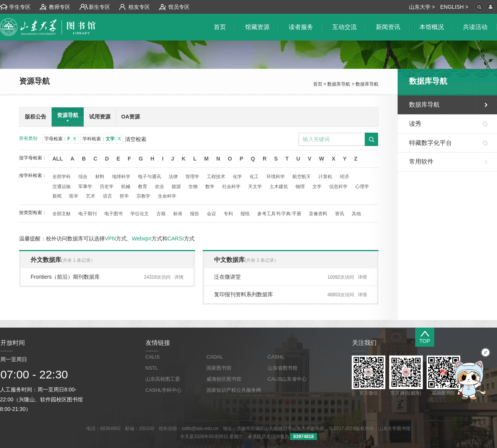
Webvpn (142, 239)
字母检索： (60, 139)
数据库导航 (339, 84)
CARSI (176, 239)
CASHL (276, 357)
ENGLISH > (454, 7)
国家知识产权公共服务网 (234, 390)
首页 (318, 84)
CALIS (153, 357)
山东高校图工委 (163, 379)
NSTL (152, 368)
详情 (179, 277)
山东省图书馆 (283, 368)
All (58, 159)
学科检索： (102, 139)
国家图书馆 (219, 368)
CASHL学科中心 (163, 390)
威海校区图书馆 (224, 379)
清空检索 (136, 139)
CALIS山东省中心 (287, 379)
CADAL (215, 357)
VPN (110, 239)
